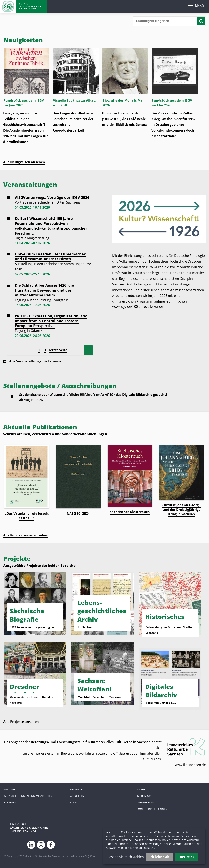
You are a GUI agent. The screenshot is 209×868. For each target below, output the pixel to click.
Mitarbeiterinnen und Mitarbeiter (28, 796)
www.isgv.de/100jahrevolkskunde (138, 306)
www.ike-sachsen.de (190, 765)
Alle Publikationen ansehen (26, 535)
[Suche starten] (201, 21)
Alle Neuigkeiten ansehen (24, 162)
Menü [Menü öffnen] (199, 6)
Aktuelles (77, 796)
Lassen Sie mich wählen (126, 857)
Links (74, 802)
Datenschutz (145, 802)
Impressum (144, 796)
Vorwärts (88, 350)
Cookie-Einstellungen (152, 809)
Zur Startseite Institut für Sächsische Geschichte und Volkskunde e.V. (23, 6)
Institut (10, 789)
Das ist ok (187, 857)
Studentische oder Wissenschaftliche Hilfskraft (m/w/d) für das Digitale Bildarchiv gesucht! (93, 395)
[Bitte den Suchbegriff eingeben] (169, 21)
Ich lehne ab (159, 857)
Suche (141, 789)
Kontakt (10, 802)
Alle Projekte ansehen (21, 722)
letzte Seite (58, 350)
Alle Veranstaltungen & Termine (35, 361)
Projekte (76, 789)
